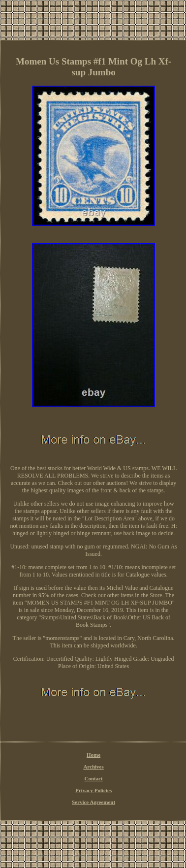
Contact (93, 778)
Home (93, 755)
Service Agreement (93, 802)
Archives (93, 767)
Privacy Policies (93, 790)
